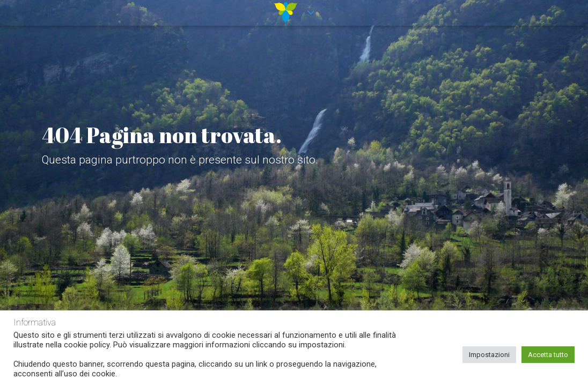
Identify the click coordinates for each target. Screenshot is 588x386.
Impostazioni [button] (489, 355)
